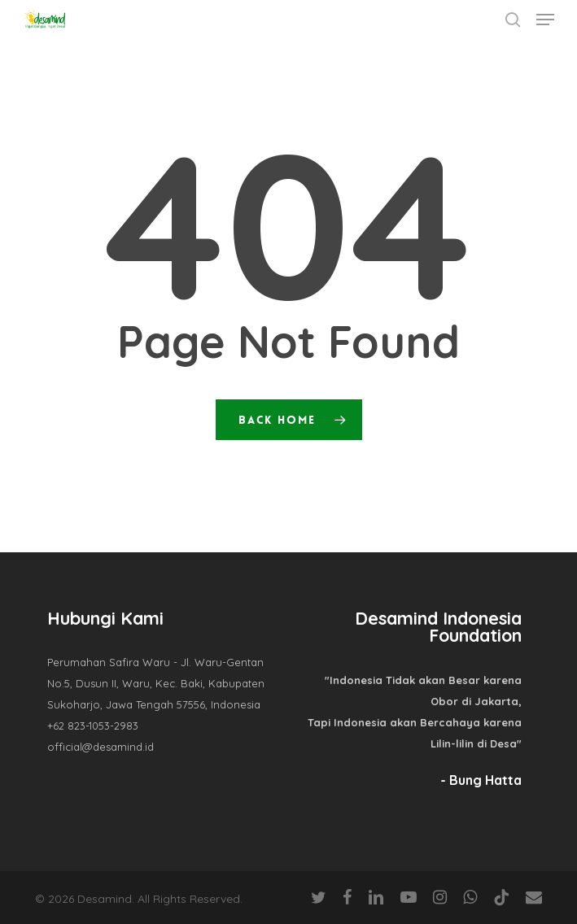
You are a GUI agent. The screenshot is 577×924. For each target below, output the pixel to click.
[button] (545, 20)
